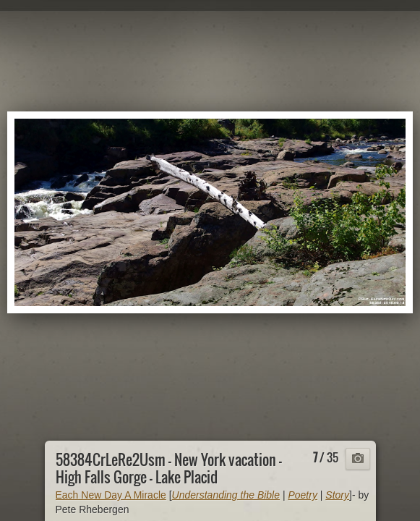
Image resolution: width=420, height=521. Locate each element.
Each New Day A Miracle (111, 495)
